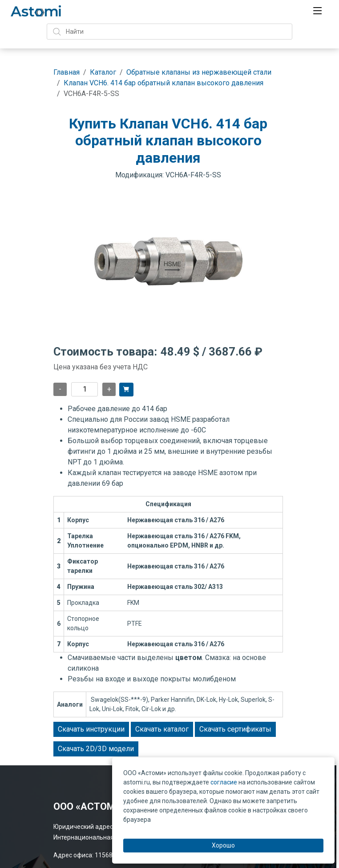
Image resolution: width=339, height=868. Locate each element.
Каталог (103, 72)
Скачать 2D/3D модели (96, 749)
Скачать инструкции (91, 729)
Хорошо (223, 845)
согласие (224, 782)
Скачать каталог (162, 729)
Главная (67, 72)
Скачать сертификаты (235, 729)
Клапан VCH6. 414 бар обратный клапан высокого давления (163, 83)
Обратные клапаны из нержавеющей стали (199, 72)
